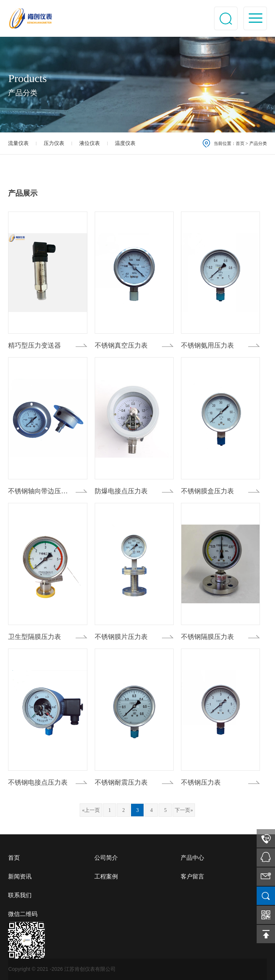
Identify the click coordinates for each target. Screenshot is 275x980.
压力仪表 (54, 143)
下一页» (184, 810)
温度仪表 (125, 143)
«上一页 (91, 810)
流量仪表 (18, 143)
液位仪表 (90, 143)
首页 (240, 143)
